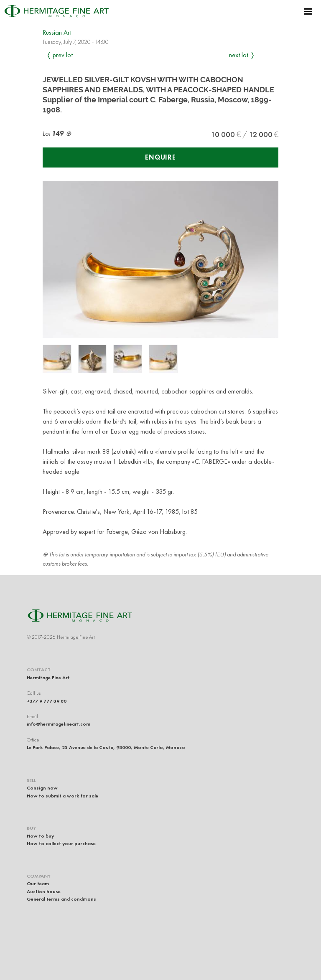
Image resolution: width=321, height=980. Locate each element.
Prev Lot (63, 55)
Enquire (160, 157)
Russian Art (57, 32)
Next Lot (239, 55)
